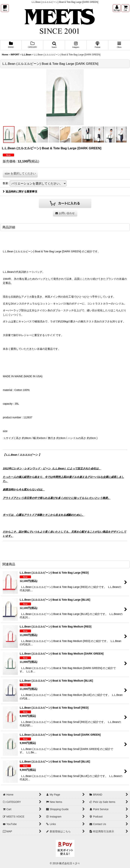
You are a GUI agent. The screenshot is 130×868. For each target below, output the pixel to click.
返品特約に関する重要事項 (20, 192)
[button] (5, 8)
